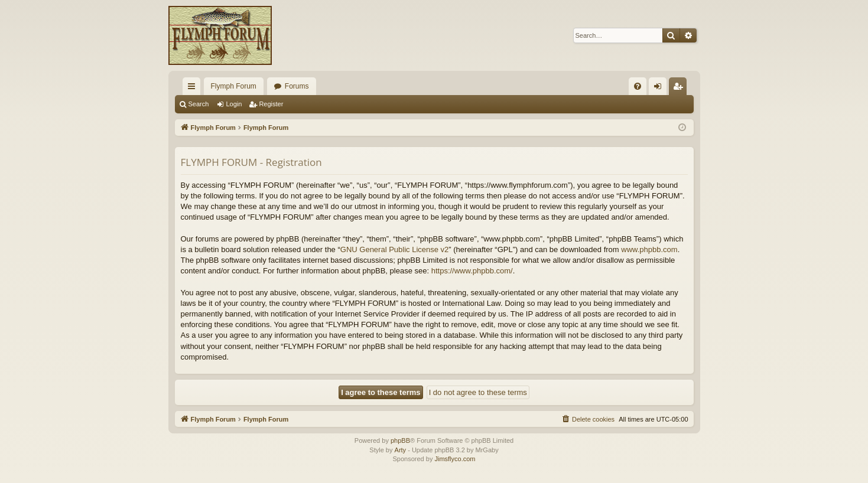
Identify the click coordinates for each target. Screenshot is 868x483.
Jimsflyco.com (455, 459)
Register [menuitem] (680, 89)
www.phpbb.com (649, 249)
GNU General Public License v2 (395, 249)
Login (234, 104)
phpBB (400, 440)
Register (271, 104)
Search (199, 104)
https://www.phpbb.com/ (472, 271)
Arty (401, 450)
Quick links (194, 89)
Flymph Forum (234, 86)
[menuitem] (638, 86)
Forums (297, 86)
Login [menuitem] (660, 89)
